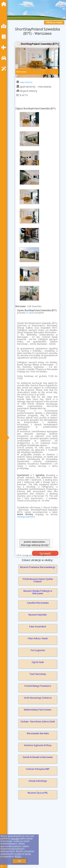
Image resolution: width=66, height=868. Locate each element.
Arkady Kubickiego (38, 781)
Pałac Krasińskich (38, 627)
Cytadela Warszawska (38, 603)
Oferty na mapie (54, 22)
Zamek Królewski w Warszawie (38, 757)
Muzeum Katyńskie (38, 615)
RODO (18, 856)
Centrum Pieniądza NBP (38, 769)
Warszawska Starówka (38, 733)
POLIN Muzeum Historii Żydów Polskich (38, 580)
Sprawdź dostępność (45, 554)
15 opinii (30, 313)
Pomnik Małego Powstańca (38, 686)
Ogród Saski (38, 662)
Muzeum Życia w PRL (38, 793)
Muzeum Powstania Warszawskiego (38, 567)
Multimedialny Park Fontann (38, 710)
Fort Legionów (38, 650)
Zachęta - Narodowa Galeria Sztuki (38, 722)
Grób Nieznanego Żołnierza (38, 698)
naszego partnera (26, 517)
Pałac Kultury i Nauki (38, 638)
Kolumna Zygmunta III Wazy (38, 745)
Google (15, 838)
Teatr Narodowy (38, 674)
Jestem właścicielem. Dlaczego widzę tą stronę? (35, 543)
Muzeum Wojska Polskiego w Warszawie (38, 592)
